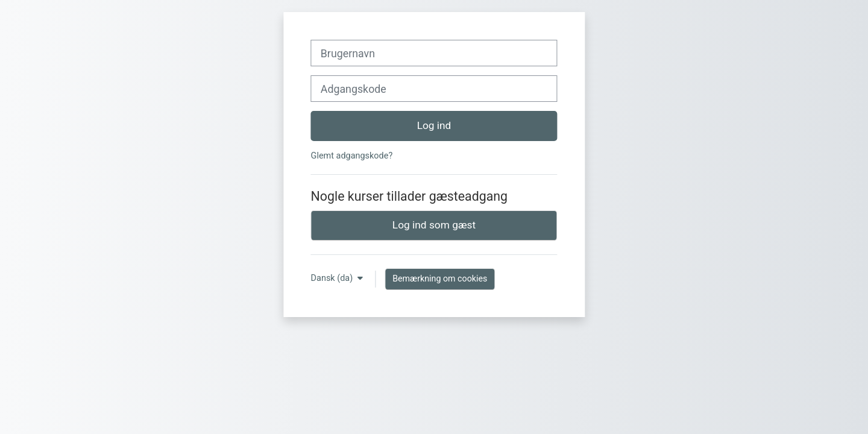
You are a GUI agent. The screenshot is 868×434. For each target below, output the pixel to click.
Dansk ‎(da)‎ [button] (333, 278)
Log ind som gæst (434, 225)
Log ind (434, 125)
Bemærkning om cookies (440, 278)
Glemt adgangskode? (352, 156)
